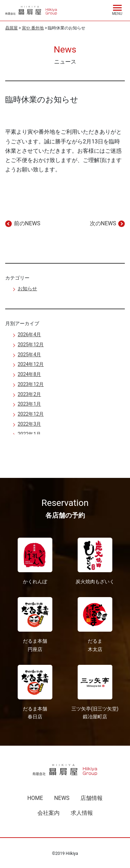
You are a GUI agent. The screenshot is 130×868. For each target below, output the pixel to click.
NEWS (62, 798)
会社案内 (49, 813)
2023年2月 (29, 394)
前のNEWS (27, 223)
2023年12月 (31, 384)
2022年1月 (29, 434)
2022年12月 (31, 414)
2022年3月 (29, 424)
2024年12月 (31, 364)
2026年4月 (29, 334)
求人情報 (82, 813)
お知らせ (27, 289)
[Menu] (117, 9)
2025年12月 (31, 345)
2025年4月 (29, 355)
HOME (35, 798)
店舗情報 (92, 798)
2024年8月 (29, 374)
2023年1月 (29, 404)
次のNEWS (103, 223)
